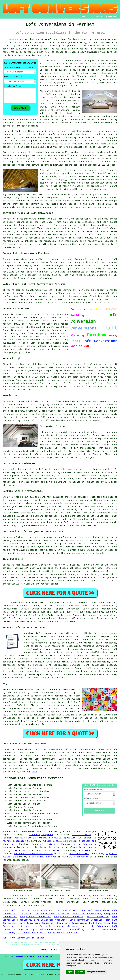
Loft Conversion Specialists (36, 926)
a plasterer (81, 857)
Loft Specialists (66, 910)
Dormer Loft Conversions (101, 929)
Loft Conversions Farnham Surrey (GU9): (28, 39)
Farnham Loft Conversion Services (33, 778)
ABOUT (91, 17)
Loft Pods (25, 914)
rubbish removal (52, 841)
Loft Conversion (99, 923)
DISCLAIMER (111, 17)
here (34, 772)
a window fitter (79, 854)
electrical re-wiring (43, 844)
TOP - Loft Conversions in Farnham (24, 938)
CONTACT (100, 17)
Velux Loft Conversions (87, 914)
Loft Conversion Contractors (52, 914)
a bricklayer (70, 847)
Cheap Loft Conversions (94, 910)
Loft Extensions (99, 926)
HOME (84, 17)
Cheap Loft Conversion (69, 917)
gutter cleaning (82, 844)
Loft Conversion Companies (50, 920)
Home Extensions (43, 910)
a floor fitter (82, 835)
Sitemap (5, 957)
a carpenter (52, 851)
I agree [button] (70, 972)
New (31, 957)
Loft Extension (20, 910)
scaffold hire (23, 838)
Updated (38, 957)
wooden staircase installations (33, 854)
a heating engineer (41, 835)
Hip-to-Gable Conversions (46, 929)
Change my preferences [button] (96, 972)
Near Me (48, 957)
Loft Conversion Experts (31, 933)
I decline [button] (80, 972)
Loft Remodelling (74, 929)
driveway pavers (24, 847)
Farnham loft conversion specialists (49, 633)
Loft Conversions (98, 917)
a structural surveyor (43, 857)
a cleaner (85, 851)
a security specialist (63, 838)
